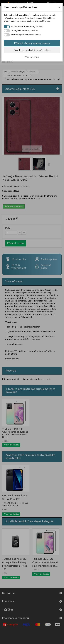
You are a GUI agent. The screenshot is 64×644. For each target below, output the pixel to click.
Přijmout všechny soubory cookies (32, 43)
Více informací (32, 57)
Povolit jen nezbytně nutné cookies (32, 50)
